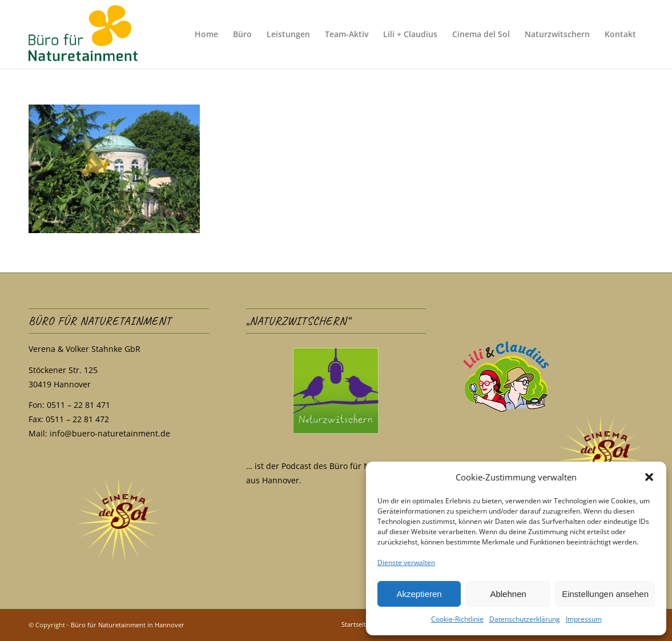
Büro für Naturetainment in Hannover (128, 625)
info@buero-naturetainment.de (110, 433)
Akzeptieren (419, 594)
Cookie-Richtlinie (457, 619)
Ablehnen (508, 594)
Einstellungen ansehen (605, 594)
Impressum (584, 619)
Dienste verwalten (406, 562)
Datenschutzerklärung (525, 619)
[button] (649, 477)
